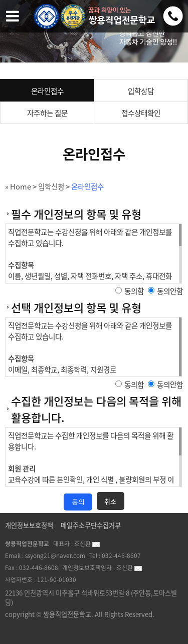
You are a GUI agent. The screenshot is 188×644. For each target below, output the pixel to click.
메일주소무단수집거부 (91, 525)
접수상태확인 (141, 113)
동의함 (134, 291)
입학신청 (51, 186)
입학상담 (141, 91)
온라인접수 (47, 91)
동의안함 (170, 291)
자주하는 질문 (47, 113)
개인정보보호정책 (29, 525)
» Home (18, 186)
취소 (110, 501)
